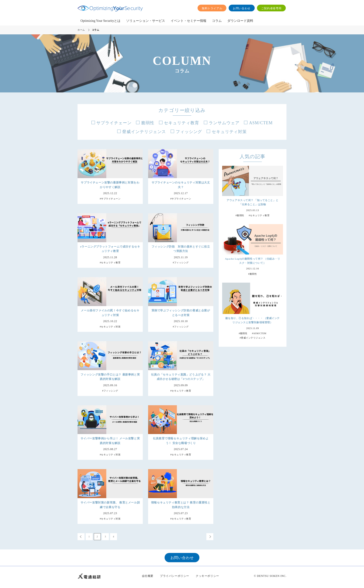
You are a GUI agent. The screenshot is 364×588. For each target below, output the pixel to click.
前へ (81, 537)
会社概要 (148, 576)
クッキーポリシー (207, 576)
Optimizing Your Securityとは (101, 21)
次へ (210, 537)
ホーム (81, 30)
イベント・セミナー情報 (188, 21)
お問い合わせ (242, 8)
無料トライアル (212, 8)
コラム (217, 21)
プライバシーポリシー (175, 576)
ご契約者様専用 (271, 8)
